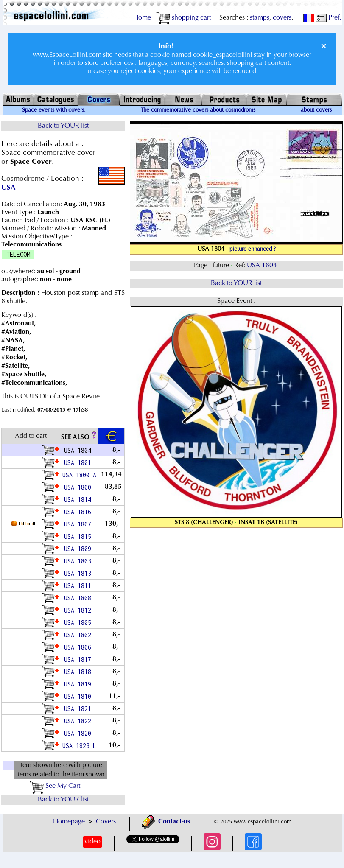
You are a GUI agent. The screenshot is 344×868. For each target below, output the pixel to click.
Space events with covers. (54, 110)
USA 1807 (79, 524)
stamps (260, 18)
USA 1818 (79, 672)
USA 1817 (79, 659)
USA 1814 (79, 500)
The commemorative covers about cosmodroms (198, 110)
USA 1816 (79, 512)
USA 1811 (79, 586)
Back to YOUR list (63, 126)
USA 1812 (79, 610)
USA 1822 (79, 721)
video (92, 842)
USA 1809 (79, 549)
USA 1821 (79, 709)
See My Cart (55, 786)
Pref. (329, 18)
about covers (316, 110)
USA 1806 (79, 647)
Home (142, 18)
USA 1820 (79, 733)
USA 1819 (79, 684)
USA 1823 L (79, 746)
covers (282, 18)
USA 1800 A (79, 475)
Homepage (69, 822)
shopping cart (183, 18)
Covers (106, 822)
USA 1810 (79, 696)
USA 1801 (79, 463)
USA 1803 (79, 561)
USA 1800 (79, 487)
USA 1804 (263, 266)
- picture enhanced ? (251, 249)
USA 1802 (79, 635)
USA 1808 (79, 598)
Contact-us (166, 822)
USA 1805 (79, 623)
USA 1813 (79, 573)
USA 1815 (79, 536)
